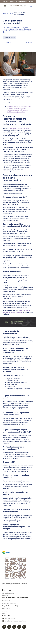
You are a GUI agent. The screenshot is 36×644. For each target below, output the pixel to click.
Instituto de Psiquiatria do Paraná (19, 128)
